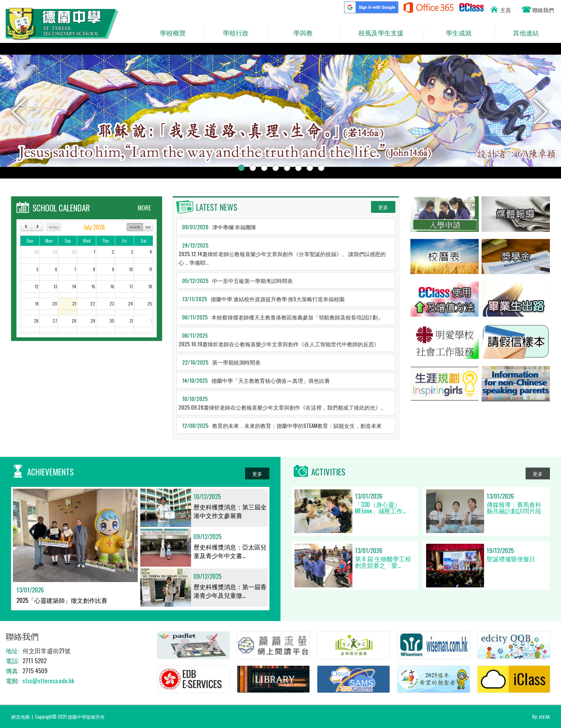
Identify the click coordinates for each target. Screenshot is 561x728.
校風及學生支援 (384, 33)
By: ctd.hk (541, 717)
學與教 (307, 33)
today (54, 227)
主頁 (506, 10)
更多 (383, 207)
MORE (144, 208)
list (148, 227)
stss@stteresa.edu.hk (48, 681)
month (135, 227)
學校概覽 (176, 33)
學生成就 (462, 33)
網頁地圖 (20, 717)
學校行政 (239, 33)
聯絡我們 (543, 10)
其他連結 (530, 33)
